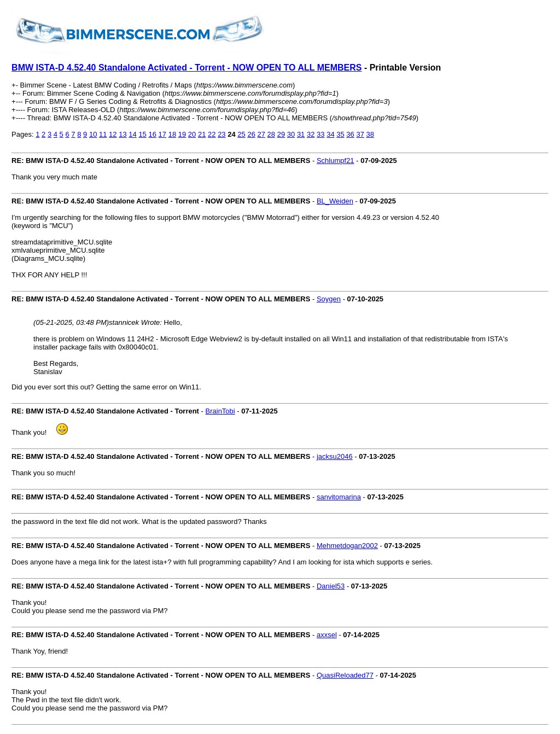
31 (301, 134)
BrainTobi (220, 411)
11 (103, 134)
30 (291, 134)
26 (251, 134)
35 (340, 134)
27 (261, 134)
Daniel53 (331, 586)
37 (360, 134)
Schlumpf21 (336, 161)
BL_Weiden (335, 201)
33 (320, 134)
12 (113, 134)
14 (132, 134)
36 (350, 134)
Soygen (329, 299)
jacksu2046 (335, 456)
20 (192, 134)
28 (271, 134)
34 (330, 134)
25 (241, 134)
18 (172, 134)
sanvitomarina (339, 497)
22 (212, 134)
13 (122, 134)
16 (152, 134)
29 (281, 134)
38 (370, 134)
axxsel (327, 635)
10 (93, 134)
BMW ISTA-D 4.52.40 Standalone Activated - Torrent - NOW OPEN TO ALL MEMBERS (186, 68)
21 (202, 134)
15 (142, 134)
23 (221, 134)
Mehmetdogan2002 (347, 546)
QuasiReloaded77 (345, 675)
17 (162, 134)
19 (182, 134)
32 (311, 134)
